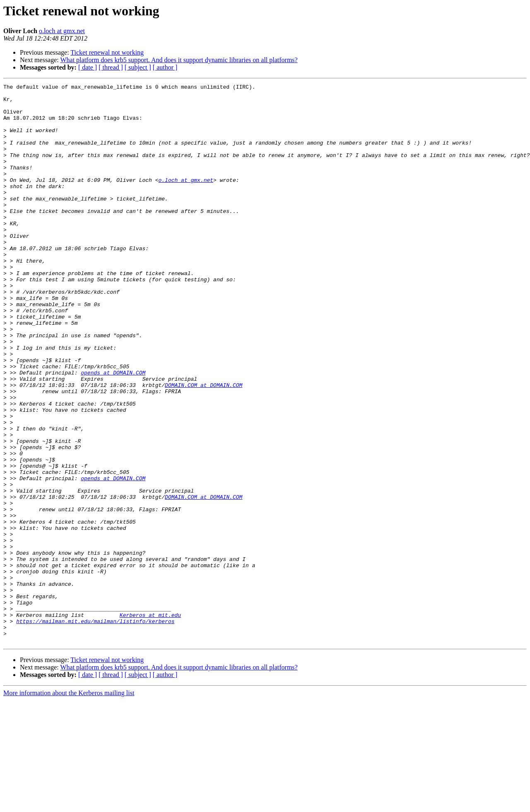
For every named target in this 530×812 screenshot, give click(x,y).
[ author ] (165, 67)
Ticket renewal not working (107, 52)
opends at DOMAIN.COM (113, 431)
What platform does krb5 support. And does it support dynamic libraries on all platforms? (179, 60)
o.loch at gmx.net (62, 31)
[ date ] (88, 67)
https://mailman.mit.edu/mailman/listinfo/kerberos (95, 729)
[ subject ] (138, 67)
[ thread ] (111, 67)
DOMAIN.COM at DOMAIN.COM (204, 446)
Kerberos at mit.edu (150, 722)
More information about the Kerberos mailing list (69, 805)
